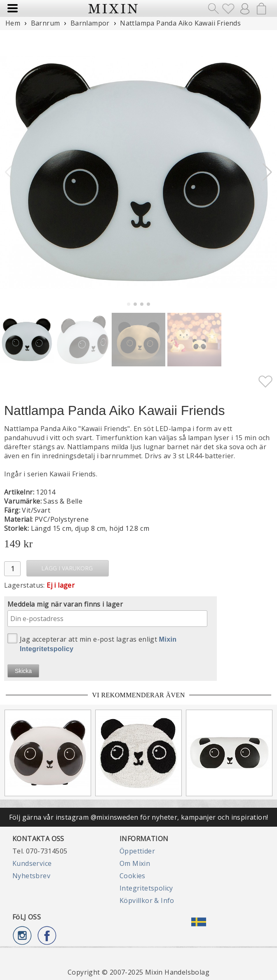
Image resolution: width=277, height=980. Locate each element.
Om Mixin (135, 863)
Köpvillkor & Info (147, 900)
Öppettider (137, 851)
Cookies (133, 876)
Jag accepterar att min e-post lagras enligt (92, 643)
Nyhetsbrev (31, 876)
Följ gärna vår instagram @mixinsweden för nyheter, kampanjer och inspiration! (139, 817)
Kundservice (32, 863)
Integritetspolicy (146, 888)
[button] (267, 172)
